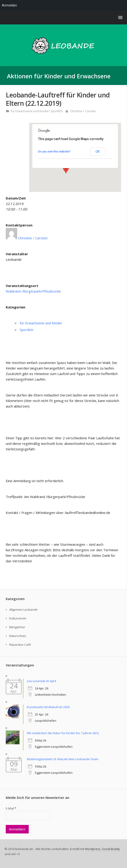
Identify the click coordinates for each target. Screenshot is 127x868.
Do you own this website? (54, 152)
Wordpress (93, 849)
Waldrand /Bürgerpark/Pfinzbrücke (33, 291)
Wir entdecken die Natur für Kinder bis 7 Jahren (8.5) (63, 733)
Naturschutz (18, 636)
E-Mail (11, 808)
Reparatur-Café (20, 645)
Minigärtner (17, 627)
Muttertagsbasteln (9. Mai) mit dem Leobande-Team (63, 759)
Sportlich (57, 111)
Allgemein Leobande (23, 610)
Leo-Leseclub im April (41, 681)
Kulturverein (18, 618)
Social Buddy (111, 849)
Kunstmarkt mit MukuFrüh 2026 (48, 707)
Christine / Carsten (83, 111)
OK (98, 152)
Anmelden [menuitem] (9, 5)
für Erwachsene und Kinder (30, 111)
